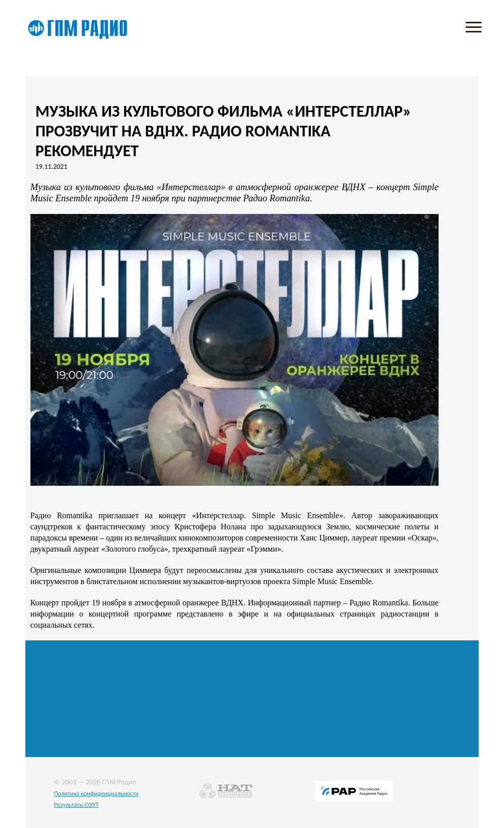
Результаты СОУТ (77, 804)
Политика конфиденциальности (97, 793)
